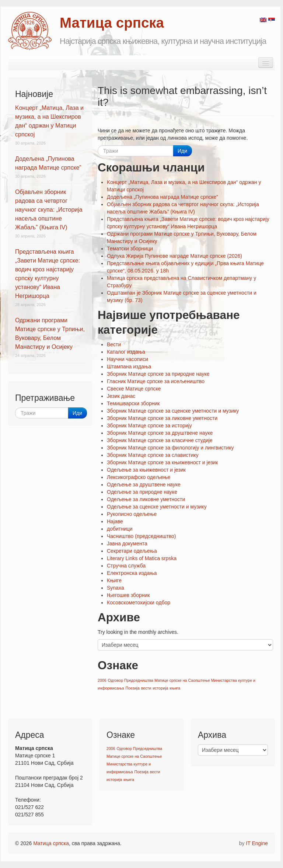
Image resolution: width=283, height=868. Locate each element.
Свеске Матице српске (134, 389)
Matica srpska (30, 31)
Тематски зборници (130, 249)
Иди (182, 151)
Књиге (114, 580)
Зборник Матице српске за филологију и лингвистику (170, 448)
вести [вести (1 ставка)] (146, 688)
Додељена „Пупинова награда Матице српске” (163, 197)
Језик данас (121, 396)
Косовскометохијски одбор (139, 603)
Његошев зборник (128, 595)
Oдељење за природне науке (142, 492)
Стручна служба (126, 566)
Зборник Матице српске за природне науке (158, 374)
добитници (120, 529)
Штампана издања (129, 367)
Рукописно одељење (132, 514)
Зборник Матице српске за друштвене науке (160, 433)
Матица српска (51, 843)
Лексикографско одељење (139, 477)
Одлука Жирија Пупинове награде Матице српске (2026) (174, 256)
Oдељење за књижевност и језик (146, 470)
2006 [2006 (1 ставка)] (102, 680)
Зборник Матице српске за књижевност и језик (163, 462)
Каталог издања (126, 352)
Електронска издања (132, 573)
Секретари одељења (132, 551)
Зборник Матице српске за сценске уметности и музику (173, 411)
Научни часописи (127, 359)
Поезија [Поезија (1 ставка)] (132, 688)
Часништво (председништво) (141, 536)
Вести (114, 344)
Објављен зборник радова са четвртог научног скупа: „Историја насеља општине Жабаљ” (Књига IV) (49, 210)
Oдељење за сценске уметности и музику (157, 507)
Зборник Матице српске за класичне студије (160, 440)
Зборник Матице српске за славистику (153, 455)
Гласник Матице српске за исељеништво (156, 381)
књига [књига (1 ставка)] (175, 688)
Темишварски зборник (133, 403)
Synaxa (116, 588)
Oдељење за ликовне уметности (146, 499)
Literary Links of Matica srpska (142, 558)
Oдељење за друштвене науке (144, 485)
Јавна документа (127, 544)
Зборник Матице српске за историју (149, 426)
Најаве (115, 521)
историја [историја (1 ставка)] (160, 688)
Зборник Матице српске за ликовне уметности (162, 418)
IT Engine (257, 843)
